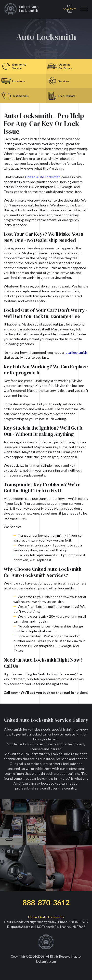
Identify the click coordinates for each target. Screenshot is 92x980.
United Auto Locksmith (43, 177)
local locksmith (76, 352)
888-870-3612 (46, 902)
